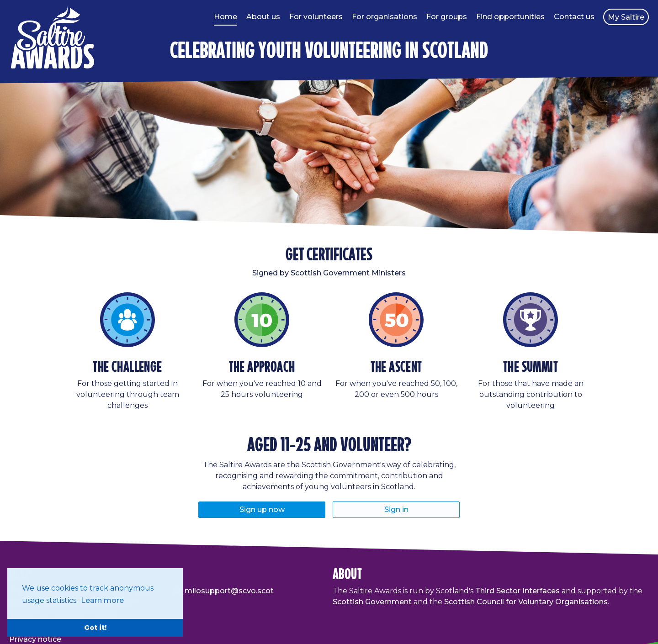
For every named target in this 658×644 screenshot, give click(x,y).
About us (263, 17)
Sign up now (262, 509)
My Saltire (626, 17)
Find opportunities (510, 17)
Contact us (574, 17)
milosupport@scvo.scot (229, 591)
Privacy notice (35, 639)
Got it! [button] (95, 628)
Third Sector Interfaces (517, 591)
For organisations (385, 17)
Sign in (396, 509)
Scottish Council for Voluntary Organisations (526, 602)
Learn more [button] (102, 600)
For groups (447, 17)
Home (226, 17)
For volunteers (316, 17)
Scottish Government (372, 602)
